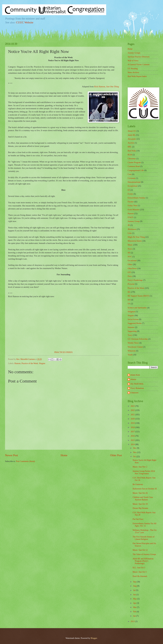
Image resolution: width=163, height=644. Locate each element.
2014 (133, 444)
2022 (133, 410)
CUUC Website (25, 22)
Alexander (132, 139)
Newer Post (12, 455)
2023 (133, 406)
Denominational (134, 182)
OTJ (129, 272)
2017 (133, 432)
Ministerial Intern (135, 241)
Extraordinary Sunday (136, 198)
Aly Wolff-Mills (137, 384)
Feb (135, 612)
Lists (130, 233)
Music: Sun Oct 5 (140, 572)
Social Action (133, 319)
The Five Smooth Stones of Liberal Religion (143, 538)
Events (130, 194)
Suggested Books (135, 323)
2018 (133, 427)
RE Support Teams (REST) (138, 296)
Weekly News (133, 343)
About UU (132, 131)
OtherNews (132, 268)
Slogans (42, 363)
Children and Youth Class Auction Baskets (143, 498)
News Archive (133, 72)
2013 (133, 621)
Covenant (131, 178)
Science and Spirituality (137, 308)
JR (129, 225)
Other (130, 264)
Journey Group (134, 221)
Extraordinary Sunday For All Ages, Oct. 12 (144, 525)
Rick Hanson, (107, 87)
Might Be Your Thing (136, 237)
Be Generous (138, 484)
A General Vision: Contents (139, 65)
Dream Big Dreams (140, 508)
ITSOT (130, 217)
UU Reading (133, 69)
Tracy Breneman (137, 388)
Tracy (130, 335)
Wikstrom (132, 351)
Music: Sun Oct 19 (140, 504)
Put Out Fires (138, 519)
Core (130, 174)
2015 (133, 440)
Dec (135, 448)
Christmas (132, 159)
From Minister (133, 210)
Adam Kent (135, 375)
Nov (135, 452)
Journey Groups (134, 53)
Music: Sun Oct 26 (140, 493)
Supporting (132, 331)
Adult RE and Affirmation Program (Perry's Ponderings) (143, 561)
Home (64, 455)
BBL (130, 147)
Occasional (132, 261)
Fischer (131, 202)
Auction (131, 143)
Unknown (134, 393)
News (130, 249)
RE (129, 292)
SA (129, 304)
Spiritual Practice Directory (139, 57)
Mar (135, 607)
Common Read (134, 166)
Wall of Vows (133, 61)
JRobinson (132, 229)
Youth (130, 355)
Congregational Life (136, 170)
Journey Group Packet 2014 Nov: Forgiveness (144, 472)
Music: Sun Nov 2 (140, 467)
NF (129, 253)
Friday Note (132, 206)
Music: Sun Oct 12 (140, 550)
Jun (135, 595)
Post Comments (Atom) (25, 461)
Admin (133, 379)
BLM (130, 155)
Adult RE (131, 135)
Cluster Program (134, 162)
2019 (133, 423)
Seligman (131, 312)
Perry (130, 276)
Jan (135, 616)
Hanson (17, 363)
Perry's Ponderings (135, 280)
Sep (135, 582)
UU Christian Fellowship (138, 339)
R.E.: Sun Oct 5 (139, 568)
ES (129, 190)
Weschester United (135, 347)
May (135, 599)
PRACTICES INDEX (64, 352)
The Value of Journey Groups (144, 554)
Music (130, 245)
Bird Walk (132, 151)
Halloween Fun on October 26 (145, 489)
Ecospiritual (132, 186)
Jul (135, 590)
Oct (135, 457)
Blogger (94, 638)
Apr (135, 603)
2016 (133, 436)
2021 (133, 415)
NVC (130, 257)
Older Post (116, 455)
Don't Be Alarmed (140, 576)
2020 (133, 419)
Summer (131, 327)
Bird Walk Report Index (137, 76)
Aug (135, 586)
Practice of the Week (30, 363)
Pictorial (131, 284)
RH (129, 300)
